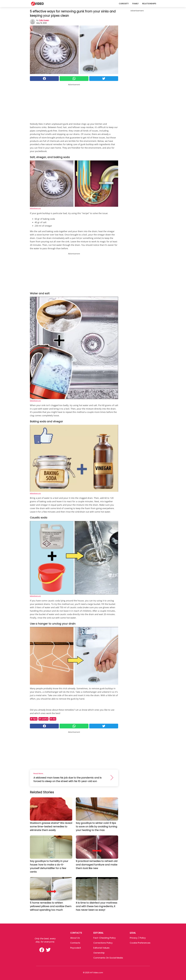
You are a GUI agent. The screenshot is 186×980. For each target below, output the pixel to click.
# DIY (53, 719)
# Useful (43, 719)
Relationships (149, 4)
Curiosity (124, 4)
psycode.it (76, 948)
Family (135, 4)
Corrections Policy (103, 943)
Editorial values (101, 948)
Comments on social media (108, 958)
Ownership (99, 953)
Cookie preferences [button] (140, 943)
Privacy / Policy (138, 938)
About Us (75, 938)
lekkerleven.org (35, 208)
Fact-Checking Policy (105, 938)
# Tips (34, 719)
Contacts (75, 943)
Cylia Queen (44, 20)
